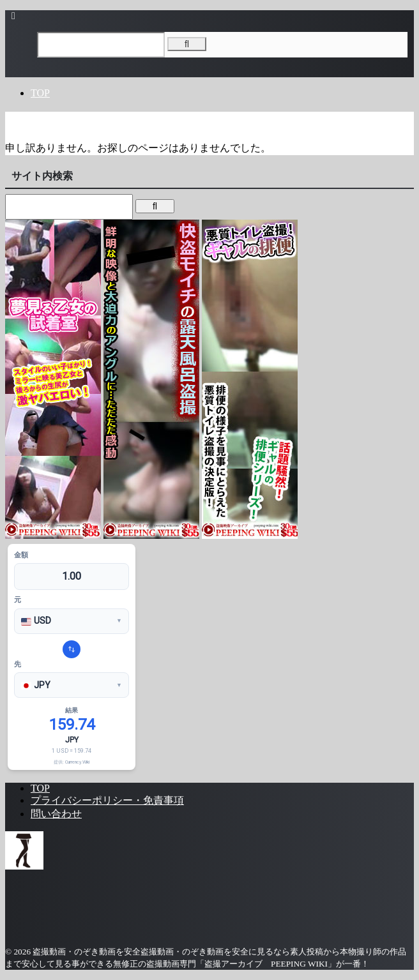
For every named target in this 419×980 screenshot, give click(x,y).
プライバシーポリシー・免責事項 (107, 800)
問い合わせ (56, 814)
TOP (40, 93)
